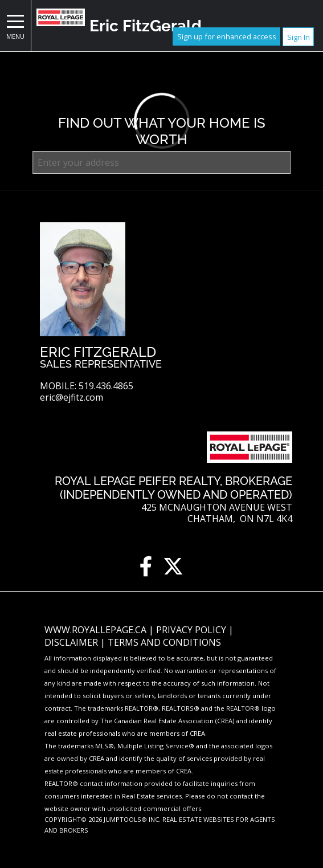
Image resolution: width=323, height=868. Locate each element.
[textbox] (162, 162)
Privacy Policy (192, 630)
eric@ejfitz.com (71, 398)
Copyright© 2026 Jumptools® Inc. (103, 819)
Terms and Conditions (164, 642)
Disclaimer (72, 642)
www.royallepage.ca (95, 630)
